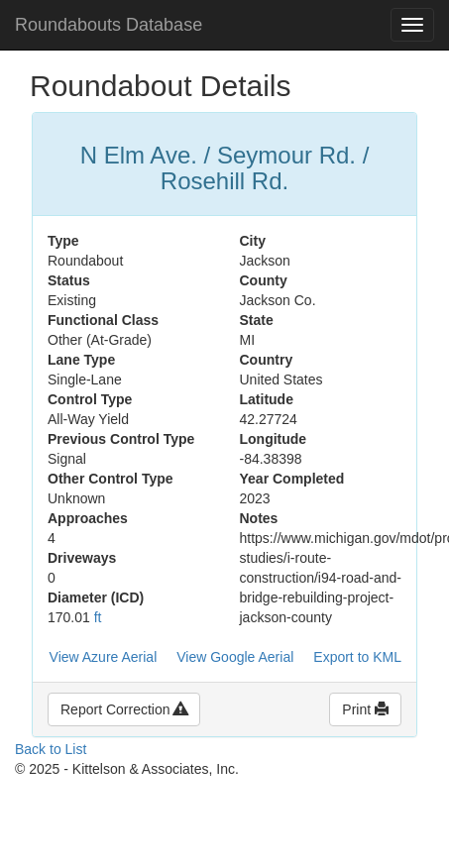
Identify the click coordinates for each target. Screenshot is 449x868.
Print (365, 709)
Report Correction (124, 709)
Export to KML (357, 657)
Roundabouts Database (109, 25)
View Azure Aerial (104, 657)
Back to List (51, 749)
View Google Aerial (235, 657)
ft (98, 617)
